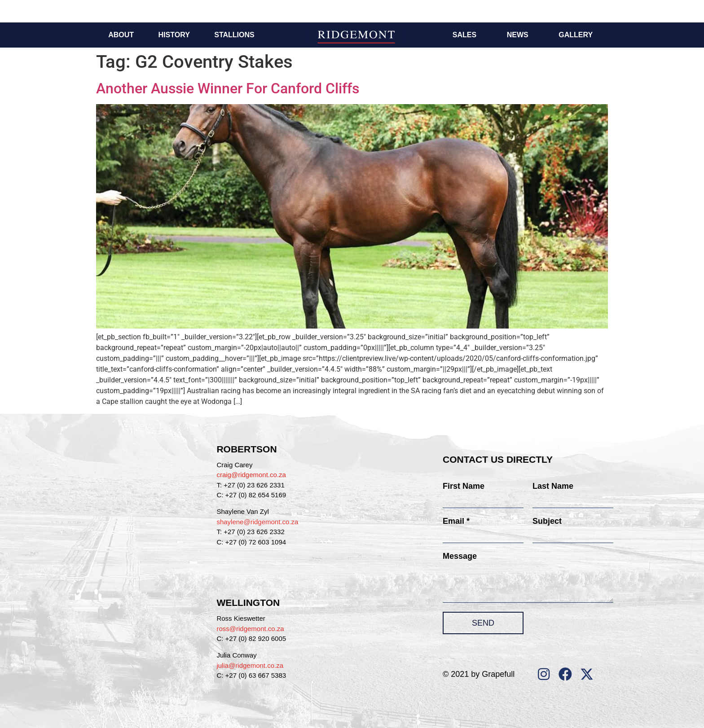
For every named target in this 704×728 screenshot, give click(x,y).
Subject (547, 521)
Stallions (234, 35)
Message (460, 556)
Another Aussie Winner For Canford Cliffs (228, 88)
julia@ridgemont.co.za (250, 665)
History (174, 35)
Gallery (576, 35)
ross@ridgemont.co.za (250, 629)
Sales (464, 35)
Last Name (553, 486)
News (518, 35)
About (121, 35)
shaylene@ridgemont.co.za (257, 522)
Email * (456, 521)
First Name (464, 486)
